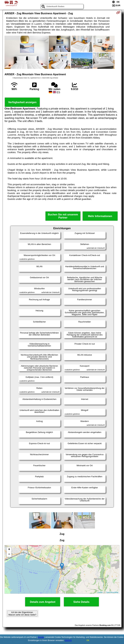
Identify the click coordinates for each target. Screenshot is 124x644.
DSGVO (68, 640)
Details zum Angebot (43, 602)
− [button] (9, 554)
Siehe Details (81, 602)
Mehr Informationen (100, 216)
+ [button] (9, 550)
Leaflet (100, 592)
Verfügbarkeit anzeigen (22, 102)
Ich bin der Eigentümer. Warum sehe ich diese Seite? (22, 614)
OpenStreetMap (112, 592)
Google (41, 637)
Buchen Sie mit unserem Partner (63, 216)
